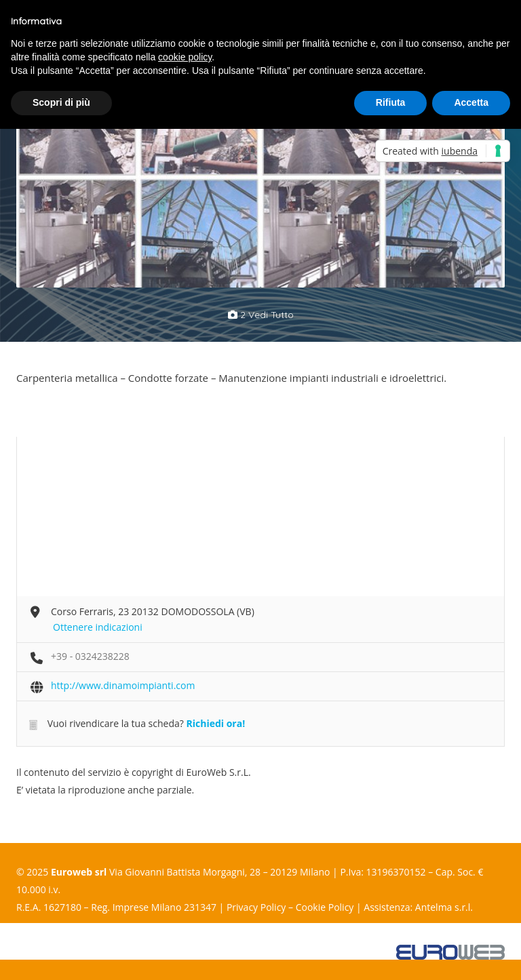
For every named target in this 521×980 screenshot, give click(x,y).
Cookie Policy (325, 907)
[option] (138, 199)
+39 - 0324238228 (90, 656)
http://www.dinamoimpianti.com (123, 685)
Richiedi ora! (215, 723)
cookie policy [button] (185, 57)
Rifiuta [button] (391, 102)
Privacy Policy (256, 907)
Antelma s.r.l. (444, 907)
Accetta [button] (471, 102)
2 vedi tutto (261, 315)
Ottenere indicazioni (98, 627)
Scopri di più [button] (61, 102)
